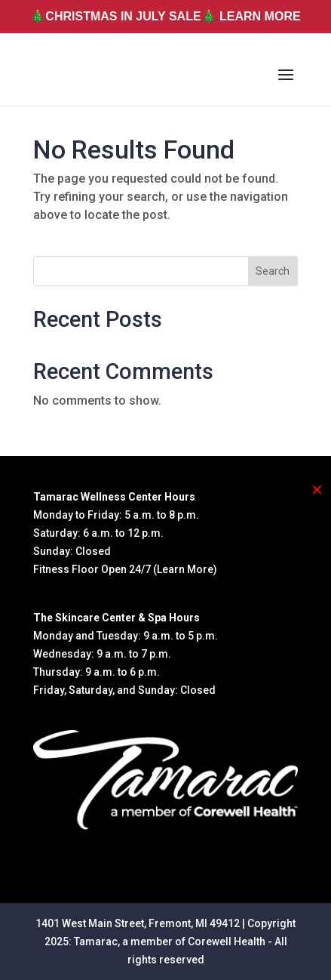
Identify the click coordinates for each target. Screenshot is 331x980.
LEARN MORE (260, 16)
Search (273, 271)
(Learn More (183, 569)
